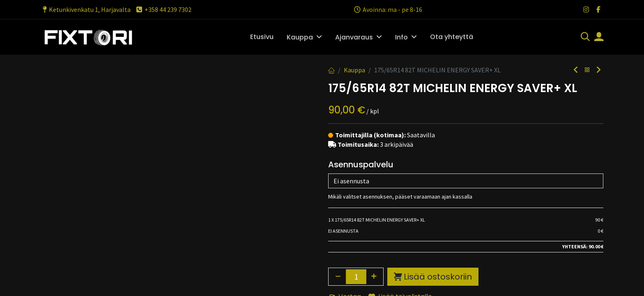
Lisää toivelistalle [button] (400, 185)
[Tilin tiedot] (599, 37)
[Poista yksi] (338, 165)
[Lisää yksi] (374, 165)
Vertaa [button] (345, 185)
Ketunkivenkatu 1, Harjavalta (86, 9)
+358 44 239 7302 (163, 9)
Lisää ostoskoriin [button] (433, 165)
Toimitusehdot (353, 264)
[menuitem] (262, 37)
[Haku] (585, 37)
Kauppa (354, 70)
